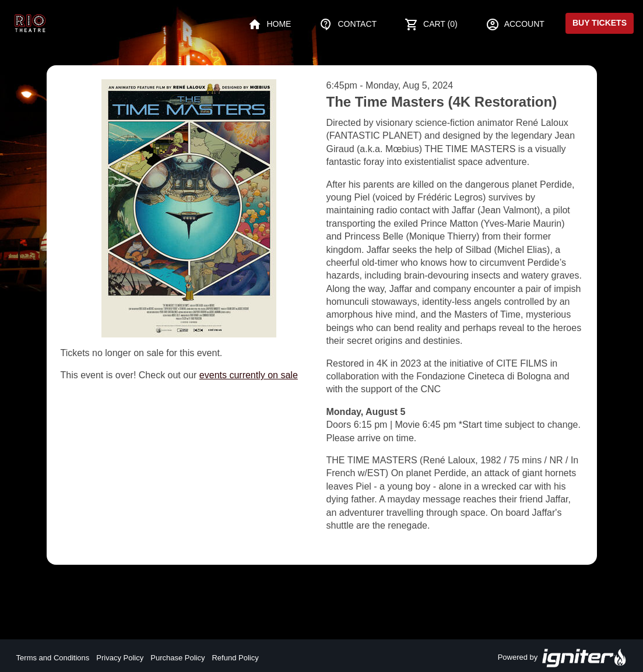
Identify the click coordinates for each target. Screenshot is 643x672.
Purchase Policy (178, 658)
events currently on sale (249, 375)
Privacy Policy (120, 658)
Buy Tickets (600, 23)
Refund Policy (235, 658)
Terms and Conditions (53, 658)
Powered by (563, 658)
